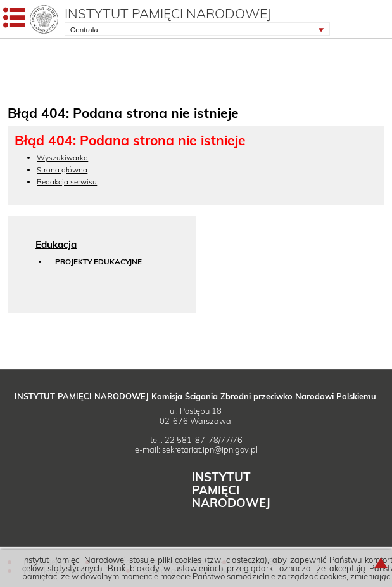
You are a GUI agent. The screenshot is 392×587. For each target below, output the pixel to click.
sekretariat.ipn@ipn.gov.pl (210, 449)
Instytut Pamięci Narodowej (168, 13)
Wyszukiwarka (62, 158)
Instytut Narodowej (231, 490)
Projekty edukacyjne (98, 262)
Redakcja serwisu (67, 182)
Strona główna (62, 170)
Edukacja (56, 244)
